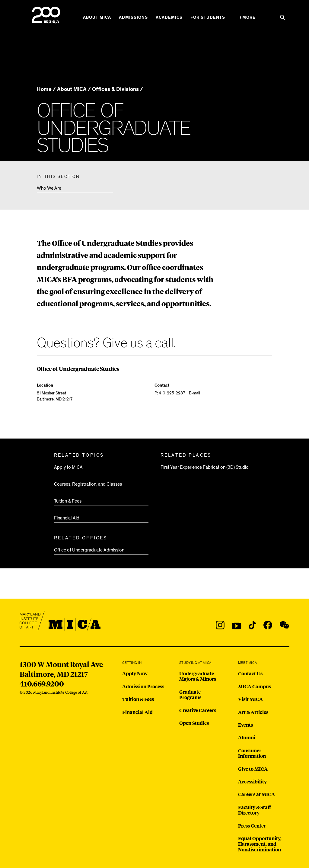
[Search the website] (283, 18)
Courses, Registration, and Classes (88, 484)
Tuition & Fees (68, 501)
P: (170, 393)
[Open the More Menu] (248, 18)
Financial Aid (67, 518)
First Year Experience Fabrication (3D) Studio (205, 467)
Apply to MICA (68, 467)
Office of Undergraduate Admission (89, 550)
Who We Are (49, 188)
